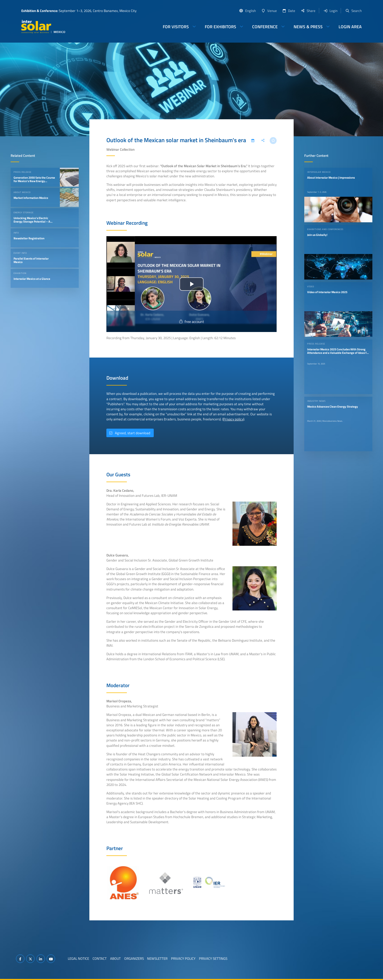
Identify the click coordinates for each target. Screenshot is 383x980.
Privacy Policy (183, 958)
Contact (100, 958)
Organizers (134, 958)
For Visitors (176, 27)
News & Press (308, 27)
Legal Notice (78, 958)
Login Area (350, 27)
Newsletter (157, 958)
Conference (265, 27)
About (115, 958)
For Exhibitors (220, 27)
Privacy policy (233, 419)
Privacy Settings (213, 958)
